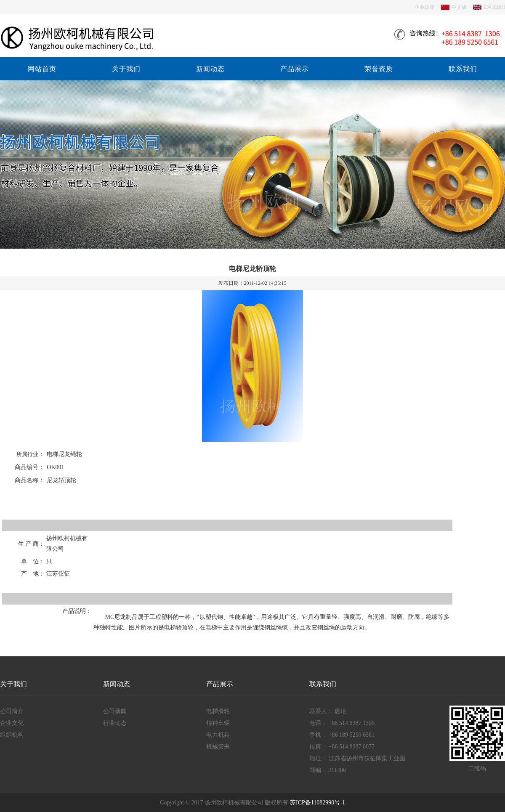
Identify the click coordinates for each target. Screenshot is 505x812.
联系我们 (463, 69)
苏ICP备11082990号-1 (318, 803)
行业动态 (115, 723)
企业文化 (12, 723)
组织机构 (12, 735)
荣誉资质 (379, 69)
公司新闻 (115, 711)
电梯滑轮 (218, 711)
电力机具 (218, 735)
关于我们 (126, 69)
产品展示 (295, 69)
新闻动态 (210, 69)
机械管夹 (218, 747)
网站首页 (42, 69)
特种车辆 (218, 723)
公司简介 (12, 711)
